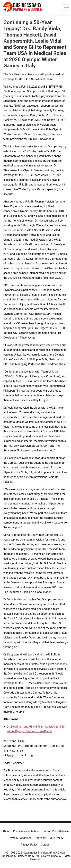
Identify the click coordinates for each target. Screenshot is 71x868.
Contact (46, 845)
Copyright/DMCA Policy (49, 838)
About (6, 831)
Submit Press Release (56, 831)
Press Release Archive (26, 831)
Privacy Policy (29, 845)
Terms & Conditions (20, 838)
